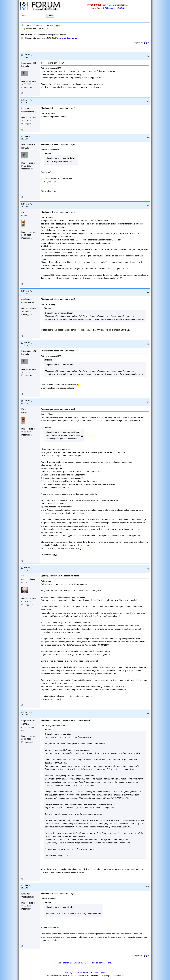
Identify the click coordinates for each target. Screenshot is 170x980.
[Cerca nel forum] (33, 16)
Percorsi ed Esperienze (66, 38)
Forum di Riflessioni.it (33, 26)
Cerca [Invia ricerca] (50, 16)
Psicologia (56, 26)
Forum (46, 26)
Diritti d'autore (82, 973)
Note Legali (69, 973)
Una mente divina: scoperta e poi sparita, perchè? (92, 963)
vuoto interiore (64, 963)
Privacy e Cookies (98, 973)
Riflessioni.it (110, 8)
